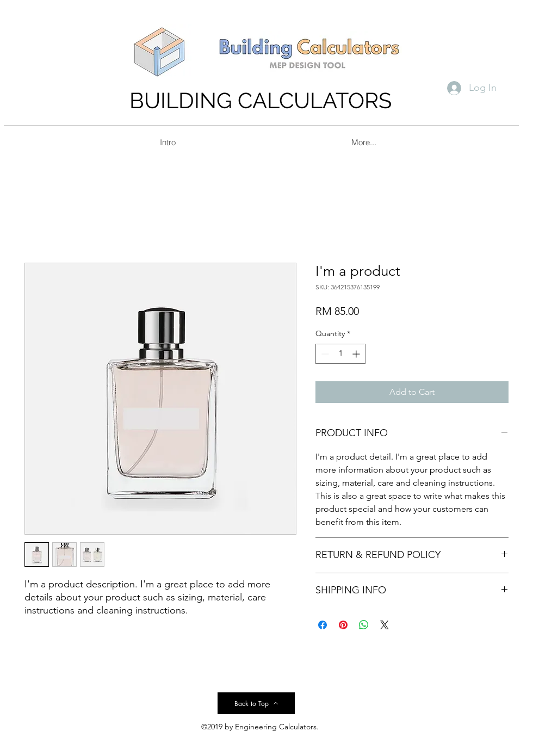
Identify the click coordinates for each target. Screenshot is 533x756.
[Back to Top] (256, 703)
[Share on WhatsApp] (364, 625)
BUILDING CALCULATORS (261, 100)
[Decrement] (324, 354)
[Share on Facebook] (323, 625)
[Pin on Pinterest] (343, 625)
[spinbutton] (340, 354)
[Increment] (357, 354)
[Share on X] (385, 625)
